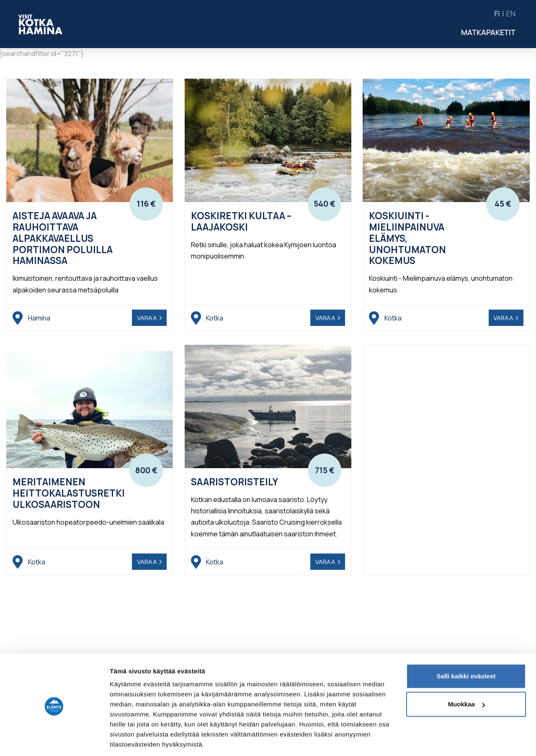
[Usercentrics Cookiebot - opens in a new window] (54, 740)
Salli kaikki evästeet (466, 648)
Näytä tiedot (128, 739)
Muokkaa (466, 676)
